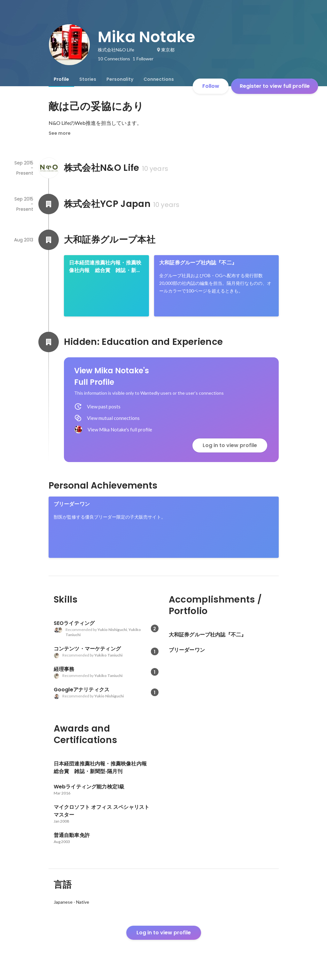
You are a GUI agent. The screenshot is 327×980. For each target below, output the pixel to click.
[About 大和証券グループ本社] (49, 240)
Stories (88, 79)
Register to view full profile (275, 86)
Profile (61, 79)
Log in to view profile (230, 445)
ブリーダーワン (72, 504)
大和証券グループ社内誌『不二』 (198, 263)
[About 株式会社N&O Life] (49, 168)
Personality (120, 79)
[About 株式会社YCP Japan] (49, 204)
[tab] (61, 79)
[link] (106, 286)
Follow (211, 86)
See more (60, 133)
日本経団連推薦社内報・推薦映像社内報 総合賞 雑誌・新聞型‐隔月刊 (105, 267)
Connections (159, 79)
